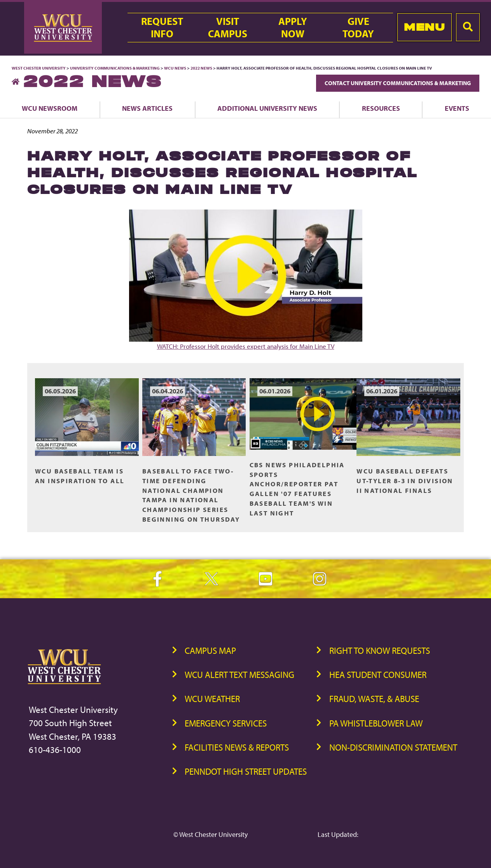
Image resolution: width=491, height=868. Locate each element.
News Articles (147, 108)
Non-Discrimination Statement (393, 747)
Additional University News (267, 108)
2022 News (201, 68)
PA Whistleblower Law (376, 723)
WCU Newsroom (50, 108)
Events (457, 108)
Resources (381, 108)
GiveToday (358, 28)
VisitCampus (228, 28)
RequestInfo (162, 28)
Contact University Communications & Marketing (398, 83)
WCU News (175, 68)
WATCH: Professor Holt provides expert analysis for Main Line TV (246, 280)
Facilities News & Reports (237, 747)
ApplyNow (293, 28)
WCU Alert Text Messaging (239, 675)
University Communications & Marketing (115, 68)
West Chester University (39, 68)
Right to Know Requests (380, 651)
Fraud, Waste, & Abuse (374, 699)
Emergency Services (226, 723)
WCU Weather (212, 699)
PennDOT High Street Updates (246, 771)
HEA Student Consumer (378, 675)
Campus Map (210, 651)
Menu (424, 27)
